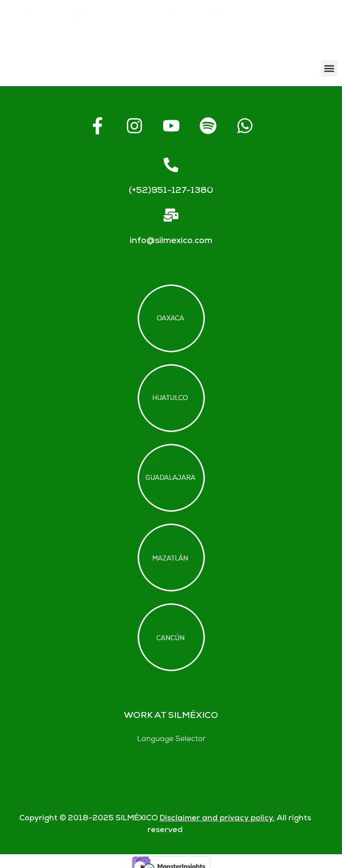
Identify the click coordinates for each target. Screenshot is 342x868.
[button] (329, 68)
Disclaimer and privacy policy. (217, 819)
